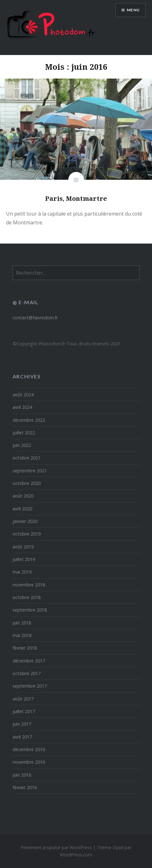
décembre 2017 (29, 661)
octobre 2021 (27, 458)
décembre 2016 (29, 749)
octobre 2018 (27, 597)
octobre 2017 (27, 673)
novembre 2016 (29, 762)
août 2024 (23, 395)
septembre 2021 (30, 471)
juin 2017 (22, 724)
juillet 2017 (24, 711)
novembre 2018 (29, 585)
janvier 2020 (25, 521)
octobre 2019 (27, 534)
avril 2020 (22, 509)
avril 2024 (22, 407)
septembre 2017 (30, 686)
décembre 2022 (29, 420)
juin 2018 (22, 623)
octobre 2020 (27, 483)
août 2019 (23, 547)
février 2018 (25, 648)
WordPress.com (76, 855)
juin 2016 (22, 775)
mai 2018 (22, 635)
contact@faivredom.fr (35, 318)
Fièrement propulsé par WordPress (56, 847)
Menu (133, 10)
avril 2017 (22, 737)
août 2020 (23, 496)
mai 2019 (22, 572)
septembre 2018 (30, 610)
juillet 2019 (24, 559)
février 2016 (25, 787)
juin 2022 (22, 445)
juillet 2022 (24, 433)
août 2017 (23, 699)
